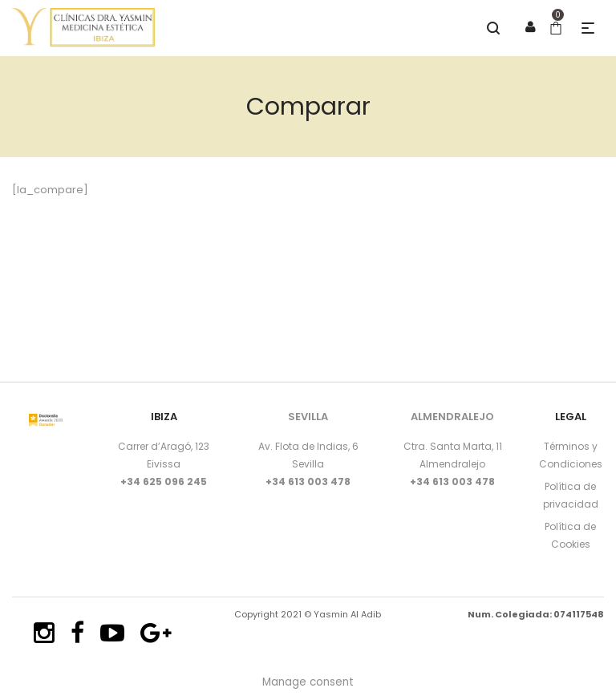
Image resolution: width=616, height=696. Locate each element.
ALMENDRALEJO (452, 417)
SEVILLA (308, 417)
